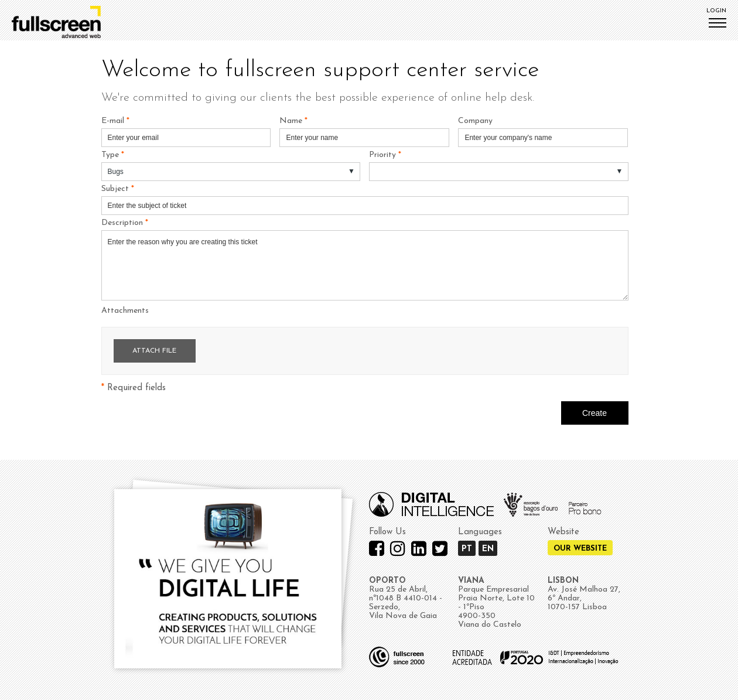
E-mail (115, 121)
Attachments (125, 311)
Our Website (580, 549)
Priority (385, 155)
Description (125, 223)
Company (475, 121)
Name (293, 121)
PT (467, 549)
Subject (118, 189)
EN (488, 549)
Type (113, 155)
